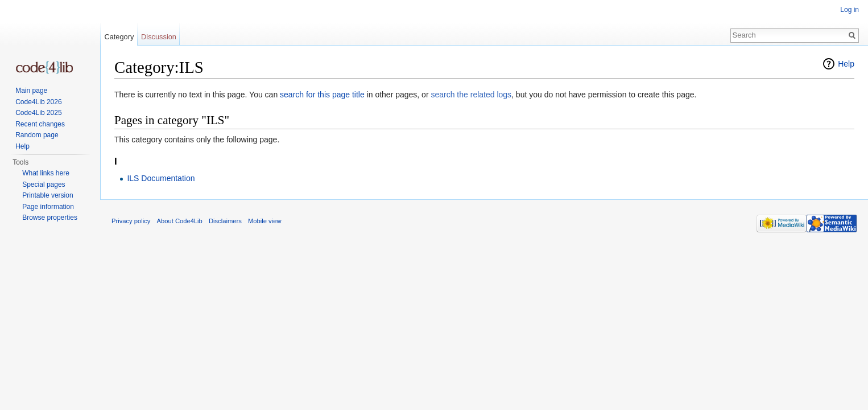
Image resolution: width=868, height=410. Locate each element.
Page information (48, 207)
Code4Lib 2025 (38, 113)
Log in (850, 10)
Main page (31, 91)
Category (119, 37)
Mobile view (264, 221)
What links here (46, 173)
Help (846, 64)
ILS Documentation (161, 178)
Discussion (159, 37)
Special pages (44, 184)
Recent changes (40, 124)
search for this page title (322, 95)
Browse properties (50, 218)
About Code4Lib (180, 221)
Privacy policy (131, 221)
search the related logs (471, 95)
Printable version (47, 195)
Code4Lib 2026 (38, 102)
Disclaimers (225, 221)
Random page (37, 135)
